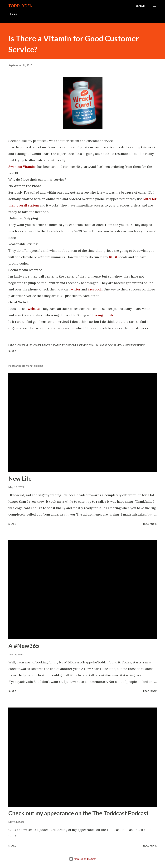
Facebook (95, 289)
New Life (20, 478)
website (34, 309)
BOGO (114, 257)
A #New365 (24, 646)
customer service (77, 345)
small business (98, 345)
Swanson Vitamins (22, 167)
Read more (150, 524)
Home (14, 14)
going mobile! (105, 315)
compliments (42, 345)
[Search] (141, 6)
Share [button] (12, 351)
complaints (25, 345)
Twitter (75, 289)
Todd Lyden (21, 6)
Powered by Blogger (82, 859)
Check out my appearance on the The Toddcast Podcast (78, 813)
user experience (135, 345)
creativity (58, 345)
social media (116, 345)
